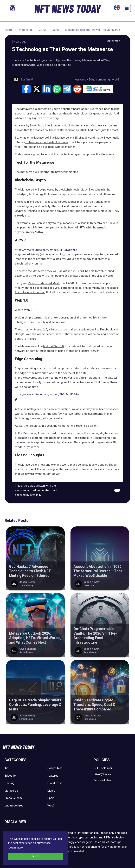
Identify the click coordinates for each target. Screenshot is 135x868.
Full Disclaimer (103, 768)
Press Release (14, 798)
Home (9, 30)
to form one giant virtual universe (47, 142)
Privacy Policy (102, 774)
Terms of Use (102, 780)
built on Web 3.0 (54, 346)
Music (51, 791)
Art (6, 768)
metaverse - (81, 79)
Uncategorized (14, 805)
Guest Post (55, 783)
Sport (51, 798)
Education (11, 776)
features (53, 776)
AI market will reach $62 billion (77, 426)
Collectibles (55, 768)
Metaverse (26, 30)
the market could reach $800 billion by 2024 (58, 130)
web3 (116, 79)
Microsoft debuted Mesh (44, 283)
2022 (42, 30)
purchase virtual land (73, 223)
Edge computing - (101, 79)
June (56, 30)
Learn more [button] (16, 848)
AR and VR (69, 271)
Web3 (51, 805)
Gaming (9, 783)
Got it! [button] (36, 856)
